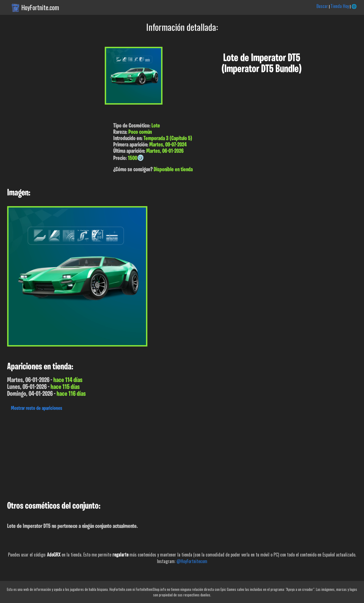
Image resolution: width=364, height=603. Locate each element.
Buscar (322, 6)
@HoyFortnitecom (192, 561)
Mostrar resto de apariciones (37, 408)
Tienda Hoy (340, 6)
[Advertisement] (165, 455)
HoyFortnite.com (40, 7)
